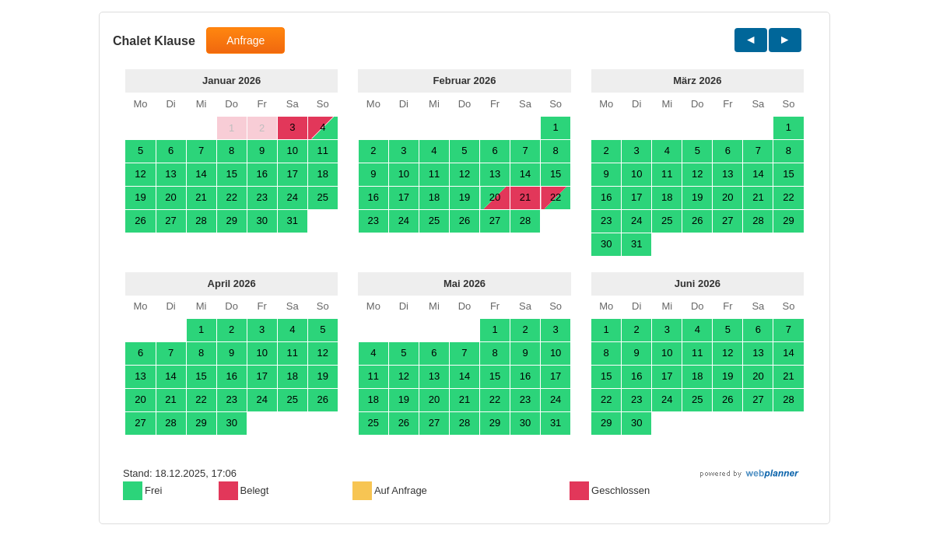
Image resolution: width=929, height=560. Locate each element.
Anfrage (245, 40)
